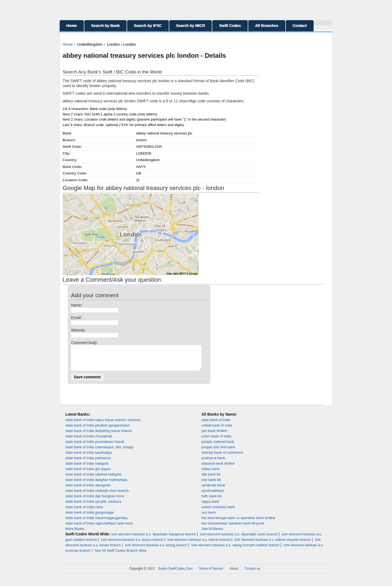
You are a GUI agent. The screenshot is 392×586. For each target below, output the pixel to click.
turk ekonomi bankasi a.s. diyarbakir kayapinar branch (154, 539)
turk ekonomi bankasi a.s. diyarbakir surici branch (239, 539)
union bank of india (216, 441)
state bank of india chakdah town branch (97, 496)
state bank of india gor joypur (88, 474)
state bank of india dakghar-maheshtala (96, 485)
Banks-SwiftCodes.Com (175, 573)
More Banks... (76, 534)
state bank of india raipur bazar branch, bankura (103, 425)
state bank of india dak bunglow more (95, 501)
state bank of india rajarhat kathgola (93, 479)
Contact (300, 26)
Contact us (252, 573)
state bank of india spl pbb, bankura (93, 506)
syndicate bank (213, 490)
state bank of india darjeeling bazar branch (99, 436)
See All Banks (212, 534)
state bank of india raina (84, 512)
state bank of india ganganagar (90, 517)
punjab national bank (218, 447)
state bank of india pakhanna (88, 463)
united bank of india (217, 430)
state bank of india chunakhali (89, 441)
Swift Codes (230, 26)
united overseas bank (218, 512)
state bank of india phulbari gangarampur (97, 430)
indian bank (211, 474)
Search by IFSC (148, 26)
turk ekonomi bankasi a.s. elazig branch (156, 550)
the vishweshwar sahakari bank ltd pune (233, 528)
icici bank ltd (211, 485)
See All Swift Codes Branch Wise (121, 555)
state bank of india (216, 425)
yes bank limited (214, 436)
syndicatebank (213, 496)
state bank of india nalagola (87, 468)
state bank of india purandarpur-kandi (95, 447)
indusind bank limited (218, 468)
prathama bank (213, 463)
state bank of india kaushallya (89, 457)
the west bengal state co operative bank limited (238, 523)
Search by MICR (191, 26)
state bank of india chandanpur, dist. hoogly (99, 452)
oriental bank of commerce (222, 457)
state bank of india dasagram (88, 490)
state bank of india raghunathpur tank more (99, 528)
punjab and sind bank (218, 452)
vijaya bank (210, 506)
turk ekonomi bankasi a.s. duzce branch (132, 544)
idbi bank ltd (211, 479)
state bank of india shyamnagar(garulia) (96, 523)
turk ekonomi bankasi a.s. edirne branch (199, 544)
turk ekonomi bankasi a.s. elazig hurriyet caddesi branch (235, 550)
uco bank (209, 517)
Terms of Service (211, 573)
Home (72, 26)
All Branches (267, 26)
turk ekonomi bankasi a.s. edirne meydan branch (272, 544)
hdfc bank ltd (212, 501)
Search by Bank (105, 26)
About (234, 573)
